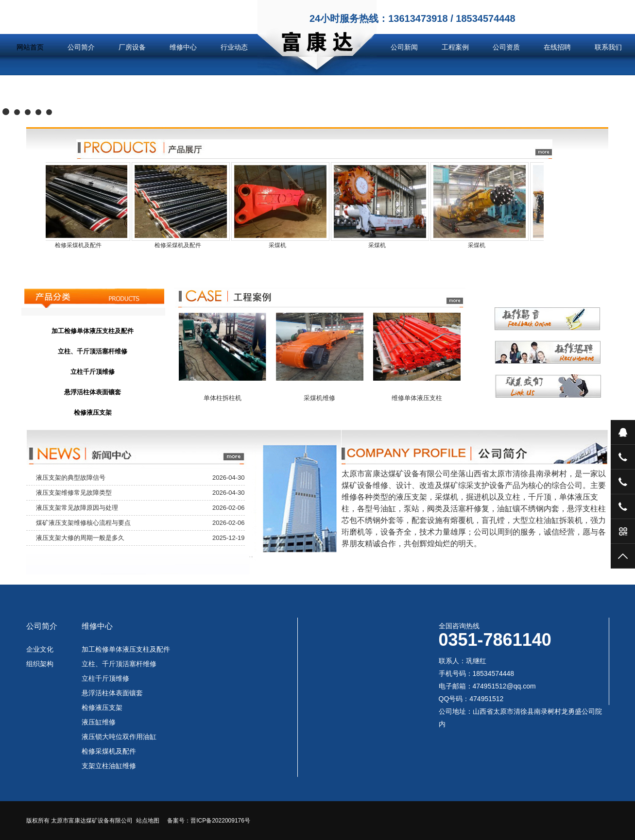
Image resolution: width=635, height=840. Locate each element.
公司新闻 (404, 47)
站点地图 (148, 821)
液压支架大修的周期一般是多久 (80, 538)
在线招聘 (557, 47)
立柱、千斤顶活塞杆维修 (119, 664)
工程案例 (455, 47)
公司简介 (81, 47)
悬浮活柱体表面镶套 (112, 693)
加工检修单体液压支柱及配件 (126, 649)
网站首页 (30, 47)
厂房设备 (132, 47)
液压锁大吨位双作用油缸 (119, 737)
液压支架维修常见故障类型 (74, 493)
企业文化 (40, 649)
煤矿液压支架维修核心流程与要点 (83, 523)
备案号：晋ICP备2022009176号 (209, 821)
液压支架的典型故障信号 (71, 478)
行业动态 (234, 47)
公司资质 (506, 47)
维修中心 (183, 47)
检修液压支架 (102, 707)
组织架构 (40, 664)
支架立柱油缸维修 (109, 766)
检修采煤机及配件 (109, 751)
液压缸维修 (99, 722)
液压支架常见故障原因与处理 (77, 508)
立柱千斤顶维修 (105, 678)
